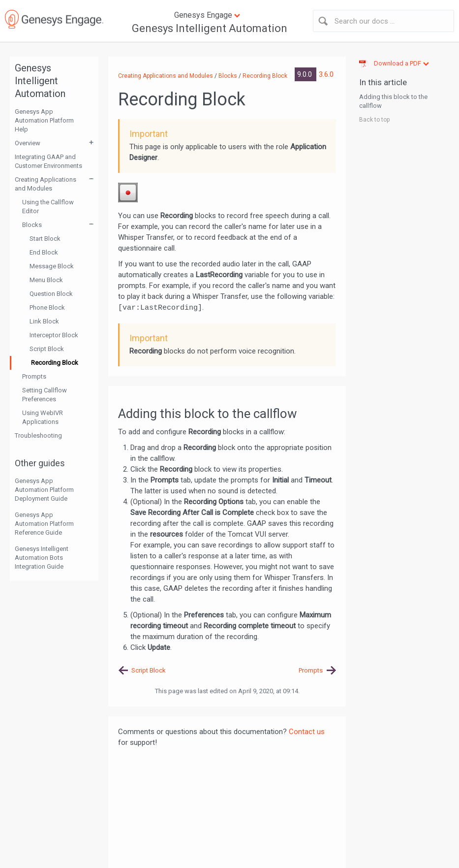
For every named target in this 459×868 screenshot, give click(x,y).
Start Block (45, 239)
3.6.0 (326, 74)
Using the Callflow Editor (48, 207)
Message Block (52, 266)
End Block (44, 252)
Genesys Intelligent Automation (210, 28)
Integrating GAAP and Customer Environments (48, 161)
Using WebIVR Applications (43, 417)
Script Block (47, 349)
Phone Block (47, 307)
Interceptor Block (54, 335)
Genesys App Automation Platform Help (44, 120)
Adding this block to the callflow (393, 101)
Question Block (51, 294)
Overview (28, 143)
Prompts (34, 376)
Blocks (32, 225)
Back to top (374, 120)
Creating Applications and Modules (46, 184)
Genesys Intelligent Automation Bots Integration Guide (42, 558)
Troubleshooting (38, 435)
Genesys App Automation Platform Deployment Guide (44, 490)
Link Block (44, 321)
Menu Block (46, 280)
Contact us (307, 732)
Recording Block (55, 363)
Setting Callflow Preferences (45, 395)
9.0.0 (306, 74)
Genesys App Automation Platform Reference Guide (44, 524)
